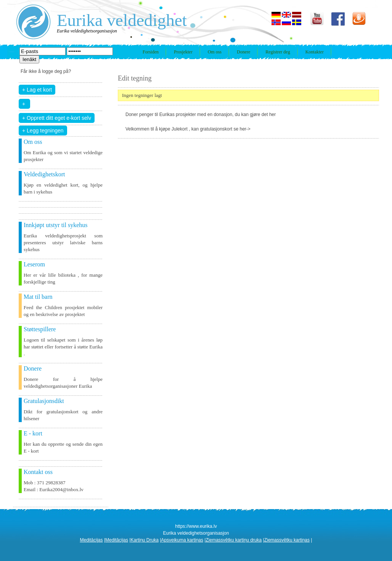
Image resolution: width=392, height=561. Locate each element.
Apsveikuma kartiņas (182, 540)
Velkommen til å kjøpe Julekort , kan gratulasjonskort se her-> (188, 129)
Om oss (215, 52)
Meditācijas (92, 540)
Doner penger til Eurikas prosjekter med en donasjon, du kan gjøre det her (201, 114)
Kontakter (315, 52)
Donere (243, 52)
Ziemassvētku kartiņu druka (234, 540)
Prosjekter (183, 52)
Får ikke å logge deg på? (46, 71)
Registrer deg (278, 52)
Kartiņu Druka (144, 540)
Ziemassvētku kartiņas (287, 540)
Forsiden (151, 52)
